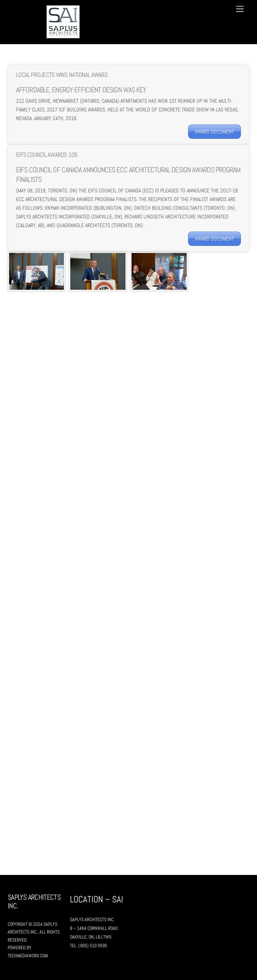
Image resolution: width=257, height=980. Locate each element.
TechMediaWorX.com (28, 956)
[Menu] (240, 9)
